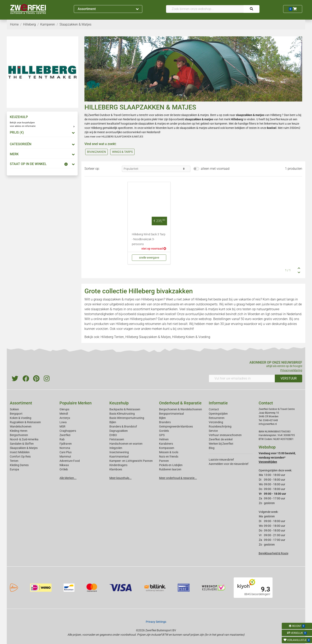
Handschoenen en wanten (126, 444)
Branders (165, 422)
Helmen (164, 439)
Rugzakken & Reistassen (25, 422)
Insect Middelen (20, 452)
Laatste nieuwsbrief (221, 460)
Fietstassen (117, 439)
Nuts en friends (169, 456)
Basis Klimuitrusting (122, 414)
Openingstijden (218, 414)
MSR (62, 426)
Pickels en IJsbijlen (171, 465)
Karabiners (166, 444)
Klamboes (116, 469)
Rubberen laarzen (170, 469)
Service (213, 431)
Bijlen (113, 422)
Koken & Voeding (21, 418)
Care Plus (66, 452)
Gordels (164, 431)
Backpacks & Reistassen (125, 409)
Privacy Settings (156, 622)
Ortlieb (64, 469)
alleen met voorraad (215, 169)
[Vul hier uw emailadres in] (242, 378)
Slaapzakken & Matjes (24, 448)
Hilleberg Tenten (112, 337)
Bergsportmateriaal (171, 414)
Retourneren (217, 418)
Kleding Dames (19, 465)
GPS (162, 435)
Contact (214, 409)
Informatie (218, 403)
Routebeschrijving (220, 426)
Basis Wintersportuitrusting (127, 418)
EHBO (113, 435)
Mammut (65, 456)
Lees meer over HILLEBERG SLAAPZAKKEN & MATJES (114, 137)
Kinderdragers (118, 465)
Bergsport (16, 414)
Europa (14, 469)
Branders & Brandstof (123, 426)
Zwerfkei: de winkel (221, 439)
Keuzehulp (119, 403)
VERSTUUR (289, 378)
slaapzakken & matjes (195, 115)
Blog (212, 448)
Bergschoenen (19, 435)
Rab (62, 439)
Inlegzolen (116, 448)
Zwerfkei (65, 435)
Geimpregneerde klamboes (176, 426)
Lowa (63, 422)
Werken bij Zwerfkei (221, 444)
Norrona (65, 448)
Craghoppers (68, 431)
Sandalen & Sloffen (22, 444)
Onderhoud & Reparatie (180, 403)
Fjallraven (66, 444)
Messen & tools (169, 452)
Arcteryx (65, 418)
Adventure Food (70, 461)
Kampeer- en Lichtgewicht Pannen (131, 461)
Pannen (164, 461)
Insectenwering (119, 452)
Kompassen (167, 448)
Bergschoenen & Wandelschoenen (181, 409)
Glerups (64, 409)
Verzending (216, 422)
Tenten (14, 461)
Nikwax (64, 465)
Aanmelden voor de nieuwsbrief (229, 464)
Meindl (64, 414)
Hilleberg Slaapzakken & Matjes (148, 337)
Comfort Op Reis (20, 456)
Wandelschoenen (21, 426)
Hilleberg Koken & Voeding (191, 337)
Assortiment (108, 9)
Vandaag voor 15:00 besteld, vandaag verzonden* (277, 458)
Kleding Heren (19, 431)
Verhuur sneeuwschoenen (225, 435)
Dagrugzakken (119, 431)
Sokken (14, 409)
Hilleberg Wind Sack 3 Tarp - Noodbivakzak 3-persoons (149, 239)
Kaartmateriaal (119, 456)
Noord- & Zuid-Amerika (24, 439)
